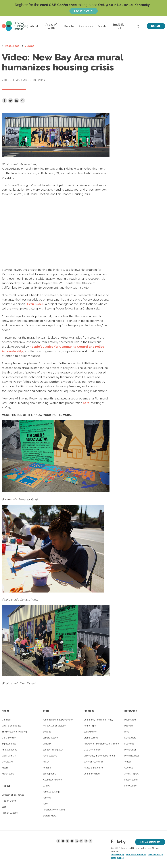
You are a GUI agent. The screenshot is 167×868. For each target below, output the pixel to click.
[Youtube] (72, 841)
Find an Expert (9, 801)
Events (102, 26)
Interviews (129, 744)
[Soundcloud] (86, 841)
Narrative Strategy (51, 792)
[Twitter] (67, 841)
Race (45, 804)
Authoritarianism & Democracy (58, 720)
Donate (156, 26)
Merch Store (8, 774)
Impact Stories (9, 744)
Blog (127, 732)
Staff (4, 807)
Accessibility (118, 855)
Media (5, 768)
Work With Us (9, 756)
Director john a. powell (13, 795)
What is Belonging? (12, 726)
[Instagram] (81, 841)
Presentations (131, 750)
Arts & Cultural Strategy (54, 726)
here (86, 403)
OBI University (9, 738)
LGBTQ (46, 786)
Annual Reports (9, 750)
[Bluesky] (63, 841)
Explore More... (50, 816)
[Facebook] (58, 841)
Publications (130, 720)
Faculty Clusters (10, 813)
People (69, 26)
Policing (47, 798)
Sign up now (82, 11)
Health (46, 762)
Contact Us (7, 762)
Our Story (7, 720)
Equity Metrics (91, 732)
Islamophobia (49, 774)
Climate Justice (50, 738)
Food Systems (50, 756)
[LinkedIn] (77, 841)
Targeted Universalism (54, 810)
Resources (86, 26)
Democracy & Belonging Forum (100, 756)
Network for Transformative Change (101, 744)
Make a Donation (150, 842)
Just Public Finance (52, 780)
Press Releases (132, 756)
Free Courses (131, 786)
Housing (47, 768)
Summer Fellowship (94, 762)
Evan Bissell (36, 304)
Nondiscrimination (136, 855)
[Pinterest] (90, 841)
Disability (47, 744)
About (34, 26)
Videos (29, 46)
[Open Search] (138, 26)
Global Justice (91, 738)
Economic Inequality (53, 750)
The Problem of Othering (14, 732)
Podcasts (129, 726)
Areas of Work (51, 26)
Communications (92, 774)
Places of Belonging (94, 768)
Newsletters (130, 738)
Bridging (47, 732)
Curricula (129, 768)
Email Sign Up (119, 26)
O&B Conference (92, 750)
